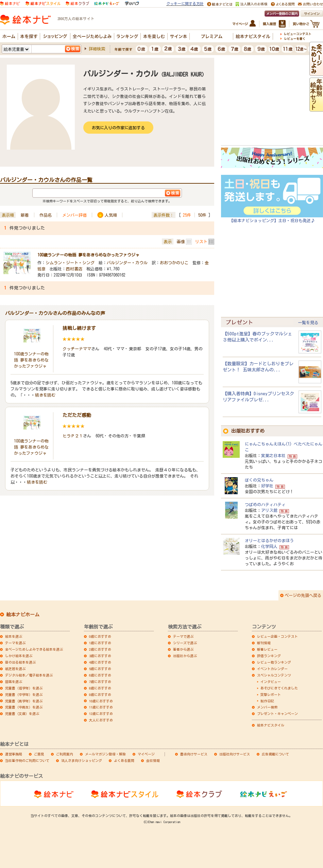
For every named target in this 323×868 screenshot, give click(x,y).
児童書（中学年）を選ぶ (24, 695)
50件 (202, 215)
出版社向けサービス (235, 754)
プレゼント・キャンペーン (277, 714)
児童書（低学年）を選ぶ (24, 688)
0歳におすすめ (100, 636)
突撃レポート (271, 695)
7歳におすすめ (100, 682)
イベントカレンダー (272, 669)
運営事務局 (14, 754)
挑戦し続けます (79, 328)
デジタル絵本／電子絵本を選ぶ (29, 675)
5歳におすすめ (100, 669)
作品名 (46, 215)
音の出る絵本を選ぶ (20, 662)
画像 (181, 241)
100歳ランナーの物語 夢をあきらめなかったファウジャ (88, 255)
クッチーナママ (77, 349)
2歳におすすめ (100, 649)
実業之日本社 (273, 455)
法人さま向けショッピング (82, 761)
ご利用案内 (65, 754)
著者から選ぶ (183, 649)
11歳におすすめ (101, 707)
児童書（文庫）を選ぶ (22, 714)
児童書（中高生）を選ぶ (24, 707)
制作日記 (267, 701)
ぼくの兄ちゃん (259, 480)
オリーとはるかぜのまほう (269, 540)
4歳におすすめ (100, 662)
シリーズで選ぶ (185, 643)
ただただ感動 (77, 415)
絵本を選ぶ (14, 636)
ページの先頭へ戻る (303, 595)
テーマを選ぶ (15, 643)
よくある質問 (124, 761)
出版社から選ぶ (185, 656)
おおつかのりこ (174, 263)
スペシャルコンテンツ (274, 675)
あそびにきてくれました (279, 688)
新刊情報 (264, 643)
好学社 (267, 486)
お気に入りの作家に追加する (118, 128)
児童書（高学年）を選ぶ (24, 701)
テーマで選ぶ (183, 636)
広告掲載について (275, 754)
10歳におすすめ (101, 701)
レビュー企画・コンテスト (277, 636)
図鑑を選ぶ (14, 682)
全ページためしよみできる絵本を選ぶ (34, 649)
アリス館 (269, 510)
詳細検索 (97, 49)
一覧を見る (308, 322)
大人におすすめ (101, 720)
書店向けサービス (194, 754)
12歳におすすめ (101, 714)
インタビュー (271, 682)
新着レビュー (267, 649)
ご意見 (39, 754)
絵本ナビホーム (23, 615)
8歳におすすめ (100, 688)
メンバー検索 (267, 707)
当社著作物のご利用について (27, 761)
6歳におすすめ (100, 675)
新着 (25, 215)
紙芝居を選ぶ (15, 669)
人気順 (111, 215)
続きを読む (45, 395)
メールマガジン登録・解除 (105, 754)
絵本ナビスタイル (271, 725)
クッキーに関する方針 (185, 4)
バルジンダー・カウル (127, 263)
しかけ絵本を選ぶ (19, 656)
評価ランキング (269, 656)
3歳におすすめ (100, 656)
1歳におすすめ (100, 643)
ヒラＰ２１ (73, 436)
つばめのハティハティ (265, 504)
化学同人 (269, 546)
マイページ (146, 754)
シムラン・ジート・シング (70, 263)
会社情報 (153, 761)
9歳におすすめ (100, 695)
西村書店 (74, 269)
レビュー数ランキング (274, 662)
